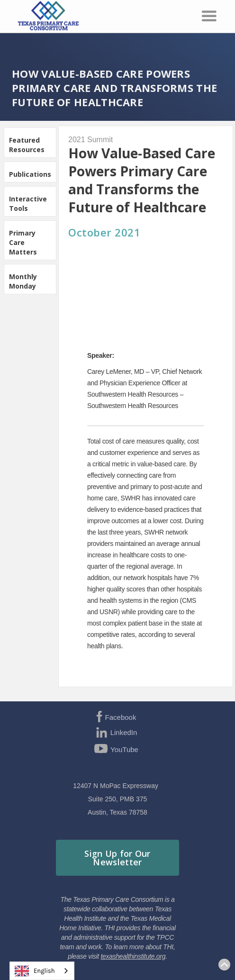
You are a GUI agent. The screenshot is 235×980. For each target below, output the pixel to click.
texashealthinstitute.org (133, 956)
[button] (209, 16)
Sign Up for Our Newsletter (117, 858)
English (35, 971)
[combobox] (42, 971)
